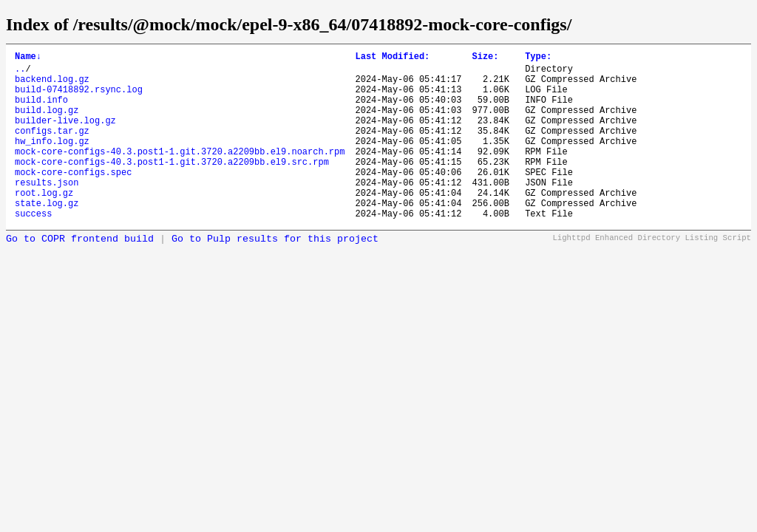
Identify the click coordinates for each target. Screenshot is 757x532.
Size (485, 58)
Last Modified (392, 58)
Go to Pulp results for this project (275, 274)
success (33, 249)
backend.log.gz (52, 85)
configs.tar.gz (52, 148)
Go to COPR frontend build (80, 274)
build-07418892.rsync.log (79, 98)
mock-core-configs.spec (73, 198)
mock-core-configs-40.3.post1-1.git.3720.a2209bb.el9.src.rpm (172, 186)
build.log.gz (47, 123)
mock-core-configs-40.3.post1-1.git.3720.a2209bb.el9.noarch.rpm (180, 173)
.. (20, 73)
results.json (47, 211)
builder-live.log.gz (65, 136)
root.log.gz (44, 224)
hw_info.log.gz (52, 161)
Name (28, 58)
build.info (41, 110)
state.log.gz (47, 236)
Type (538, 58)
